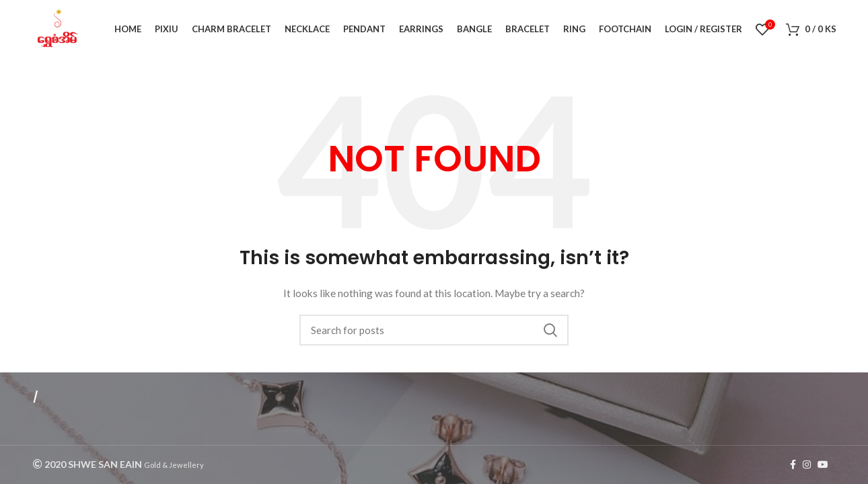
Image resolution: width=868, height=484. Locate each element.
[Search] (434, 332)
